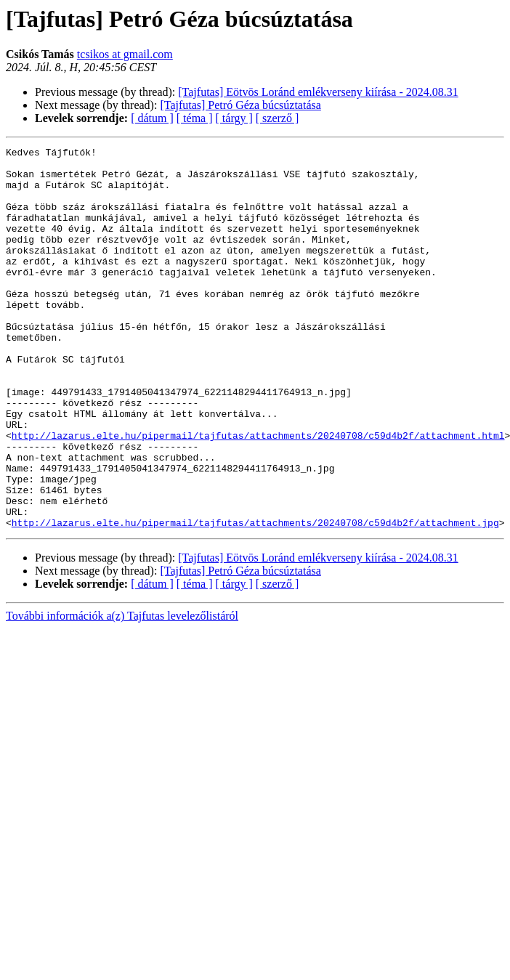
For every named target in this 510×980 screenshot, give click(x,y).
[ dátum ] (152, 118)
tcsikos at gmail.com (125, 54)
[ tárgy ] (234, 118)
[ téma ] (195, 118)
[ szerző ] (278, 118)
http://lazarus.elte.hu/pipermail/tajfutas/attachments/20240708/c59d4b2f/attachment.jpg (255, 599)
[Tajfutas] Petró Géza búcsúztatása (240, 105)
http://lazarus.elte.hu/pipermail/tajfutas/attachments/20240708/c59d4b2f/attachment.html (258, 494)
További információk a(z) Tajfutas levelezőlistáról (122, 692)
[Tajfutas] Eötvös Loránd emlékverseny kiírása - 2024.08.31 (318, 92)
